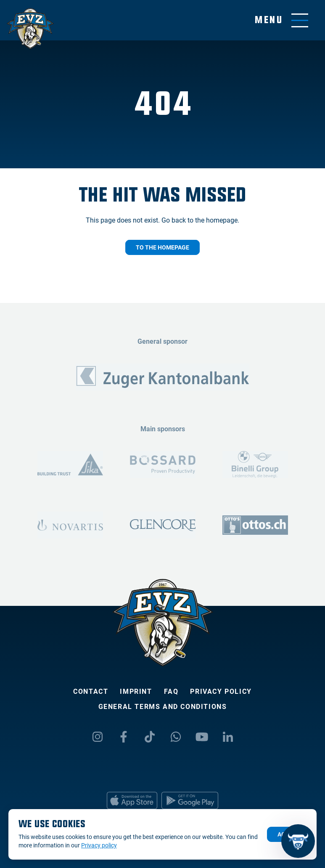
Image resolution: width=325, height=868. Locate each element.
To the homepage (162, 247)
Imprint (136, 691)
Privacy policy (221, 691)
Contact (91, 691)
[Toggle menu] (281, 20)
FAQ (171, 691)
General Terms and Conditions (163, 707)
